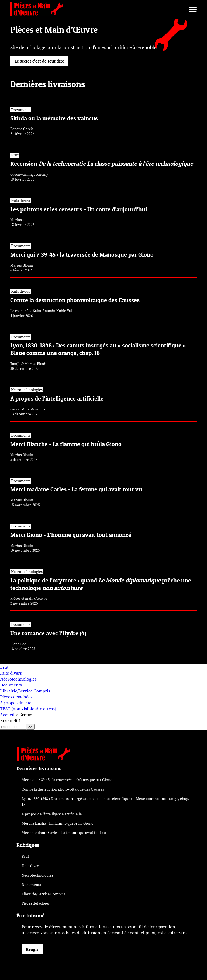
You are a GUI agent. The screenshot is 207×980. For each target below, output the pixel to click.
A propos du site (16, 703)
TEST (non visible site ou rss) (28, 709)
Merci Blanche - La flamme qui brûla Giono (58, 824)
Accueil (7, 715)
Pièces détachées (16, 697)
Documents (11, 685)
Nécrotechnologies (18, 679)
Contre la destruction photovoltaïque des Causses (63, 789)
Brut (4, 667)
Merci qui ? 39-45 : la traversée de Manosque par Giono (67, 780)
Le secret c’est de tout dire (39, 61)
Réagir (32, 949)
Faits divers (11, 673)
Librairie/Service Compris (25, 691)
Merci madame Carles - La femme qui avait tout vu (64, 833)
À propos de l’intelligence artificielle (52, 814)
